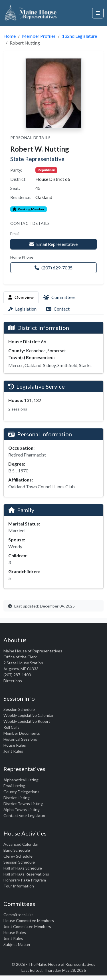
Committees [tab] (59, 297)
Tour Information (19, 886)
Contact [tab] (58, 309)
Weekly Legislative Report (27, 721)
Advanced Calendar (21, 844)
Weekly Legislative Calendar (29, 715)
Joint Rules (13, 751)
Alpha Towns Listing (22, 810)
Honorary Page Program (25, 880)
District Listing (17, 798)
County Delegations (21, 792)
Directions (13, 681)
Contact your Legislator (25, 815)
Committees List (18, 915)
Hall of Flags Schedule (23, 868)
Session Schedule (19, 709)
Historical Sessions (20, 739)
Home (10, 36)
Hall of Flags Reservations (26, 874)
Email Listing (14, 786)
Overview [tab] (21, 297)
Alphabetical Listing (21, 780)
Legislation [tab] (22, 309)
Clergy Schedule (18, 856)
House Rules (15, 745)
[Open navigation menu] (98, 13)
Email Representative (53, 244)
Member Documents (22, 733)
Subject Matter (17, 944)
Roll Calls (11, 727)
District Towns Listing (23, 804)
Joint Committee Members (27, 926)
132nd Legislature (79, 36)
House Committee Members (29, 921)
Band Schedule (17, 850)
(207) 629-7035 (53, 268)
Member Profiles (39, 36)
